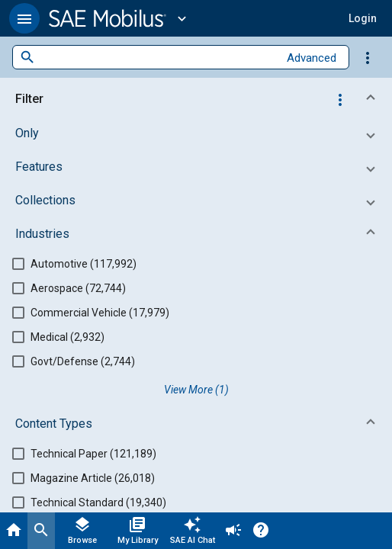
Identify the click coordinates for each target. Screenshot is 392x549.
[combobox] (157, 58)
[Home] (14, 531)
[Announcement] (233, 531)
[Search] (41, 531)
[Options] (368, 57)
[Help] (261, 531)
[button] (24, 18)
